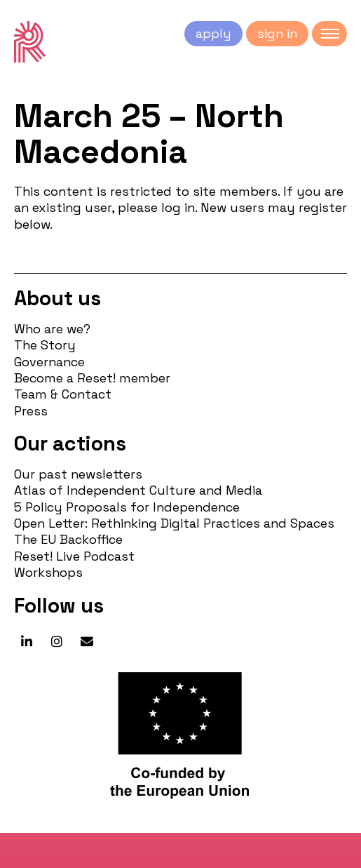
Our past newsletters (78, 474)
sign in (277, 33)
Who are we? (52, 329)
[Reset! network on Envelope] (87, 642)
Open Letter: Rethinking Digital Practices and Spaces (174, 523)
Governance (49, 362)
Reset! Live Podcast (74, 556)
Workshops (48, 572)
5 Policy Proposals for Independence (127, 507)
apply (213, 33)
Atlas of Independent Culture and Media (138, 490)
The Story (45, 345)
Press (31, 411)
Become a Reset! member (92, 378)
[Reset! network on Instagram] (57, 642)
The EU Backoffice (68, 539)
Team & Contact (63, 394)
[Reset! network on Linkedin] (27, 642)
